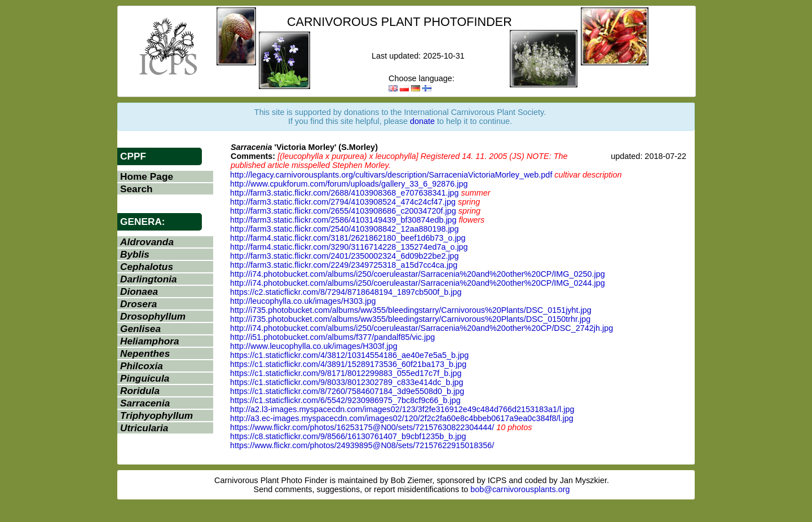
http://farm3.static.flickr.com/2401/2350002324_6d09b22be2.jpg (345, 256)
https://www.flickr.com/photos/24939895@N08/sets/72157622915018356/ (362, 445)
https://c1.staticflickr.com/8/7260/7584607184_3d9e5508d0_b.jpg (347, 391)
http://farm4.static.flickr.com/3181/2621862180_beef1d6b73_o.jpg (348, 238)
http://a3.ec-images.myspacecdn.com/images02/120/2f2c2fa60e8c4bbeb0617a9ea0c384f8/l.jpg (402, 418)
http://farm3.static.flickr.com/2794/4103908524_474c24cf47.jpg (343, 202)
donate (422, 121)
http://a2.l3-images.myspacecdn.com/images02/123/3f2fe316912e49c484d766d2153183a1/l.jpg (402, 409)
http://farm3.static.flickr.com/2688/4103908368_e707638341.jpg (345, 193)
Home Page (147, 176)
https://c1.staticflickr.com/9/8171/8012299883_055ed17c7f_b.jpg (346, 373)
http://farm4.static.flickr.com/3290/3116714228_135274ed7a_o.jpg (349, 247)
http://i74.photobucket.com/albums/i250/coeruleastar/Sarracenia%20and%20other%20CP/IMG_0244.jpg (418, 283)
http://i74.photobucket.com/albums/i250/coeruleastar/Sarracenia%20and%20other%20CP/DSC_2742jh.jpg (422, 328)
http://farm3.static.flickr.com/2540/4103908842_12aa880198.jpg (345, 229)
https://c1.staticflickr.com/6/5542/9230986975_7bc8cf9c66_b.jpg (345, 400)
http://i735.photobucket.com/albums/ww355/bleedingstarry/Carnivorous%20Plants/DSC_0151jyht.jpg (411, 310)
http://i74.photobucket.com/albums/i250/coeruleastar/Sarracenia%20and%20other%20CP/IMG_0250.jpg (418, 274)
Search (136, 189)
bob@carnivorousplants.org (520, 489)
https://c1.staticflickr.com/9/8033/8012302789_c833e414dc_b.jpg (347, 382)
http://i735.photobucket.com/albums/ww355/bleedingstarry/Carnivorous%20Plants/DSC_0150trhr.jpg (410, 319)
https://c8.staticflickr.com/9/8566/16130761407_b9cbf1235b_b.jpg (348, 436)
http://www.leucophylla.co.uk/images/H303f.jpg (314, 346)
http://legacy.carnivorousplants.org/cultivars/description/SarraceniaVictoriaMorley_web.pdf (391, 175)
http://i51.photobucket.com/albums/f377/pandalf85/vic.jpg (332, 337)
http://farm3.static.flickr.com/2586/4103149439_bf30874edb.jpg (343, 220)
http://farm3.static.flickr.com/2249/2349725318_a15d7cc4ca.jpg (344, 265)
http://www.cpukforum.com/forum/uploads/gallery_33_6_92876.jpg (349, 184)
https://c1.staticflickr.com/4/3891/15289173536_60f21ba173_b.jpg (348, 364)
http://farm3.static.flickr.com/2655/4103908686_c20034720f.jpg (343, 211)
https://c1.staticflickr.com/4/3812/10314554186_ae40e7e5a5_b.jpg (349, 355)
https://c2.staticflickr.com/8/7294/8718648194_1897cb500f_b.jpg (346, 292)
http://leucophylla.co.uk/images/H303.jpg (303, 301)
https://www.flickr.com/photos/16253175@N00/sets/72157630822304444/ (362, 427)
